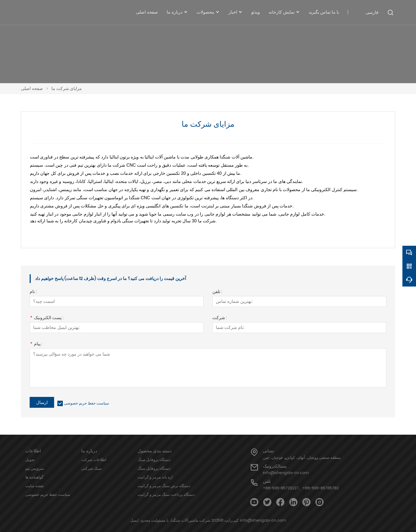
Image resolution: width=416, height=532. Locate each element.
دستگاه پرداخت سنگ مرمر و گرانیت (166, 494)
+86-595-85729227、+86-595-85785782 (301, 488)
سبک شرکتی (91, 468)
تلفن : (217, 292)
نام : (33, 292)
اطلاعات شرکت (94, 460)
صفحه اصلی (32, 88)
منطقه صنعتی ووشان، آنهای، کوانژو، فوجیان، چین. (302, 458)
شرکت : (220, 318)
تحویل (30, 460)
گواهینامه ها (34, 477)
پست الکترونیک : (46, 318)
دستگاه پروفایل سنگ (154, 460)
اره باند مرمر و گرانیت (155, 477)
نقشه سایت (35, 486)
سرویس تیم (35, 468)
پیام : (36, 344)
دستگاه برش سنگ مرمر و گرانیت (164, 486)
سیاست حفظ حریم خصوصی (86, 403)
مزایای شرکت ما (67, 88)
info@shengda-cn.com (286, 473)
